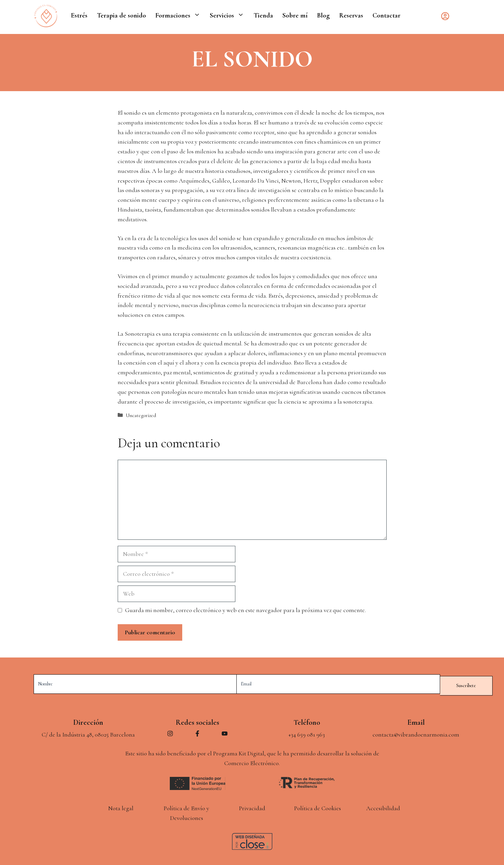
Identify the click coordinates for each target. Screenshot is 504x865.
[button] (198, 15)
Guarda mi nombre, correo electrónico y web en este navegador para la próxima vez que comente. (245, 610)
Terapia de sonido (121, 15)
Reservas (351, 15)
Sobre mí (295, 15)
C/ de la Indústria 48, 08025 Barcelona (88, 733)
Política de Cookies (318, 807)
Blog (323, 15)
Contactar (386, 15)
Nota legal (121, 807)
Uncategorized (141, 415)
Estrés (79, 15)
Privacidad (252, 807)
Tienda (263, 15)
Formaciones (180, 15)
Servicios (229, 15)
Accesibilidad (383, 807)
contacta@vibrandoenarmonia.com (416, 733)
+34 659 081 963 (307, 733)
